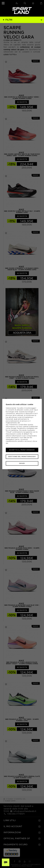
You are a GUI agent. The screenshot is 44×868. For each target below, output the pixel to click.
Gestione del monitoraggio (22, 457)
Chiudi (22, 463)
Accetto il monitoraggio (22, 450)
